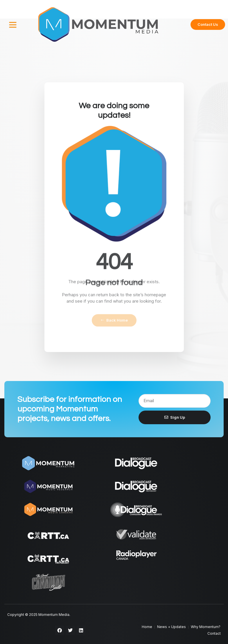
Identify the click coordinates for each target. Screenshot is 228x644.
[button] (13, 25)
